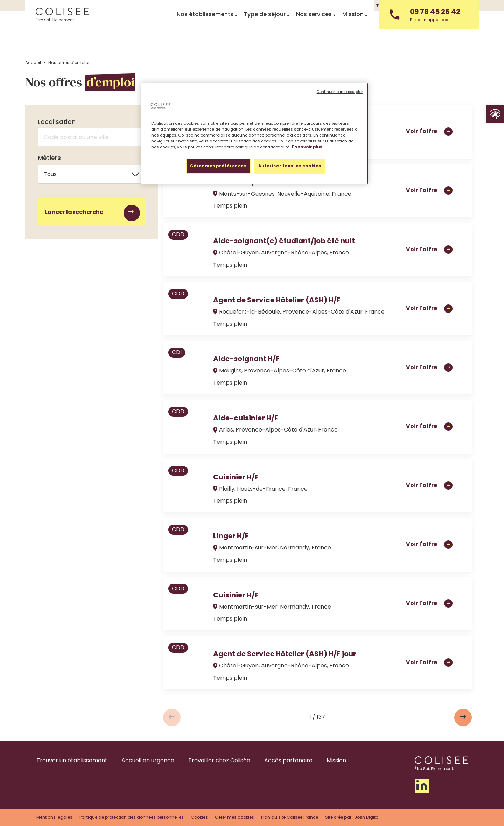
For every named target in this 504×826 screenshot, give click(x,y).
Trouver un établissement (72, 760)
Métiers (49, 160)
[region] (254, 134)
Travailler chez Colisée (403, 5)
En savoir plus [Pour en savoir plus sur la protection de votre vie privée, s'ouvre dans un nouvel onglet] (307, 147)
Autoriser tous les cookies (290, 166)
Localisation (57, 122)
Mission (353, 34)
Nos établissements (205, 34)
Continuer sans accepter (340, 92)
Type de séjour (265, 34)
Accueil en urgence (148, 760)
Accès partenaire (288, 760)
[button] (495, 114)
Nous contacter (460, 5)
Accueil (33, 62)
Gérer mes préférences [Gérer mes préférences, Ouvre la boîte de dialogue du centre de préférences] (218, 166)
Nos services (314, 34)
